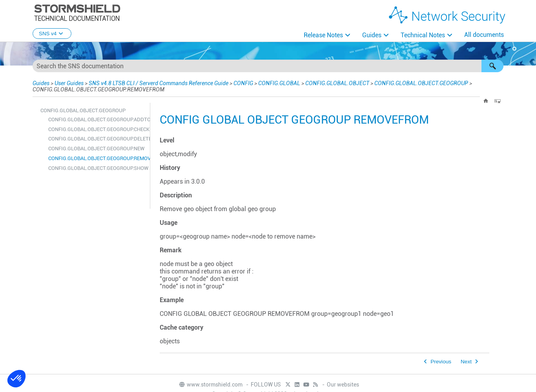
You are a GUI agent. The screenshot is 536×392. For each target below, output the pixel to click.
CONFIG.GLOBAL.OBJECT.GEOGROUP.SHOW (97, 168)
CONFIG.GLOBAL (279, 83)
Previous (441, 362)
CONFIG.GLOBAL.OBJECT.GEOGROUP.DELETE (97, 139)
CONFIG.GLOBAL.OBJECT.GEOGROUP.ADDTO (97, 119)
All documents (484, 35)
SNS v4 (52, 34)
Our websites (343, 385)
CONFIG (243, 83)
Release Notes (323, 35)
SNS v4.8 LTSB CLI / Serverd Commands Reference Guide (159, 83)
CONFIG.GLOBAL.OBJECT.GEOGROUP (421, 83)
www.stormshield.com (211, 385)
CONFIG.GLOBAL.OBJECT (337, 83)
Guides (372, 35)
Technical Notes (423, 35)
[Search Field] (268, 66)
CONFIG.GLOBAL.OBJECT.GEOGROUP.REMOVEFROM (97, 158)
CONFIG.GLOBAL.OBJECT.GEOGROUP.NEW (96, 149)
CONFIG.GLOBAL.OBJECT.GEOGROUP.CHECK (97, 129)
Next (466, 362)
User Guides (69, 83)
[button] (492, 66)
